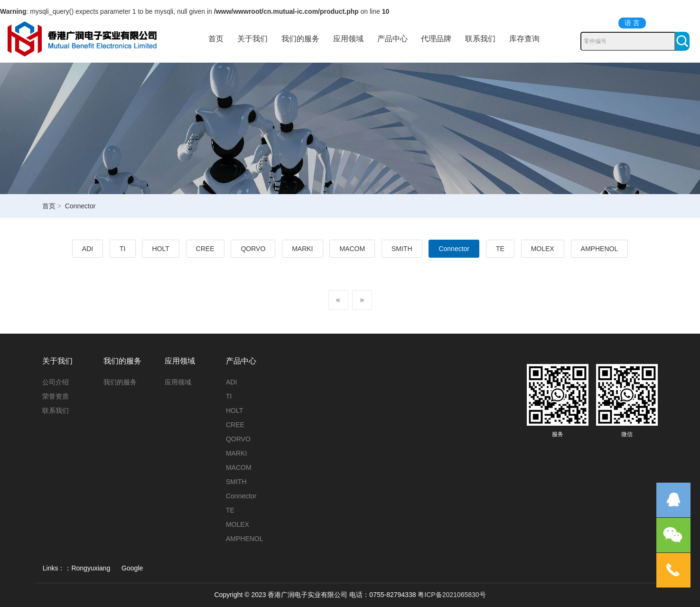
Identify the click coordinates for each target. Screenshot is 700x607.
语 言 (632, 23)
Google (132, 568)
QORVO (253, 249)
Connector (454, 249)
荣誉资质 (56, 396)
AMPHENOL (600, 249)
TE (500, 249)
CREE (205, 249)
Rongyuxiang (91, 568)
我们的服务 (300, 39)
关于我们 (252, 39)
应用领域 (348, 39)
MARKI (302, 249)
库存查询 (524, 39)
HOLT (160, 249)
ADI (88, 249)
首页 (216, 39)
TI (122, 249)
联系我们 (480, 39)
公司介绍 (56, 382)
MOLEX (543, 249)
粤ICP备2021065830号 (452, 595)
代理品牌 (436, 39)
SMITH (402, 249)
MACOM (352, 249)
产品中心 (392, 39)
